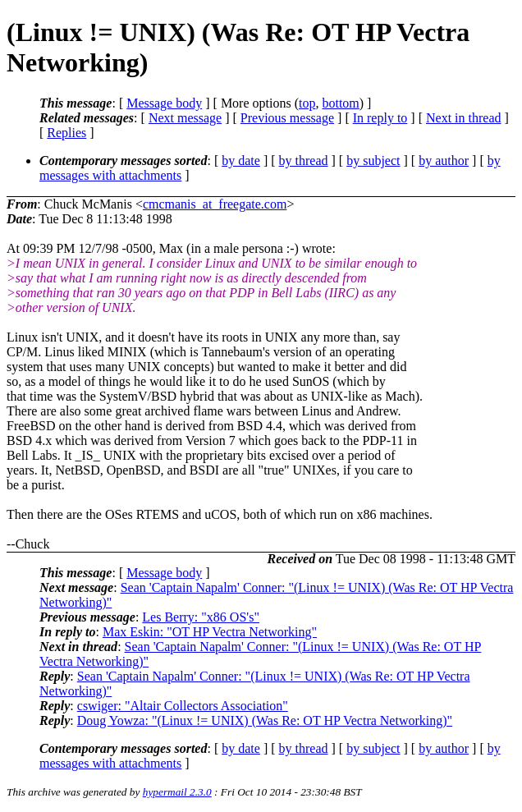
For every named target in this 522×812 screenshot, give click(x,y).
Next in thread (464, 118)
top (307, 103)
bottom (340, 103)
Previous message (287, 118)
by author (444, 161)
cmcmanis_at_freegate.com (215, 204)
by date (241, 161)
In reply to (380, 118)
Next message (185, 118)
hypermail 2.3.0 (177, 792)
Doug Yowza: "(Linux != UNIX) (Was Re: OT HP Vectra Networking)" (265, 720)
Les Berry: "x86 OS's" (201, 617)
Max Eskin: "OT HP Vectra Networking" (210, 632)
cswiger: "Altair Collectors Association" (183, 706)
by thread (304, 161)
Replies (66, 133)
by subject (373, 161)
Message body (164, 103)
